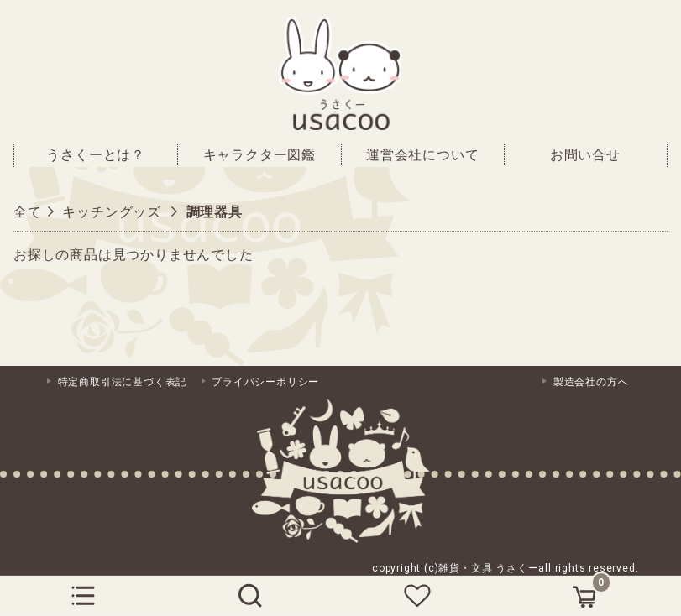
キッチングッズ (112, 212)
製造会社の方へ (591, 382)
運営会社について (422, 155)
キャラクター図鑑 (259, 155)
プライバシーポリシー (265, 382)
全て (28, 212)
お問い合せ (585, 155)
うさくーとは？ (96, 155)
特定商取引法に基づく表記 (123, 382)
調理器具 (215, 212)
